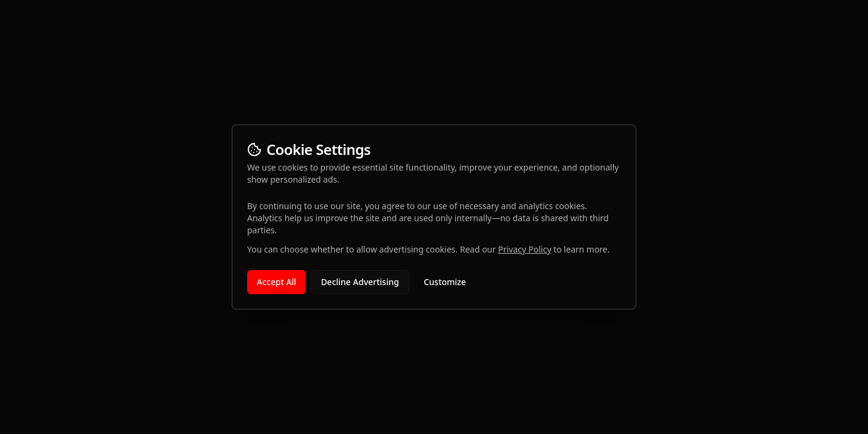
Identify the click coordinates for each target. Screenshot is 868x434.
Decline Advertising (360, 282)
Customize (445, 282)
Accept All (276, 282)
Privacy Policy (524, 249)
